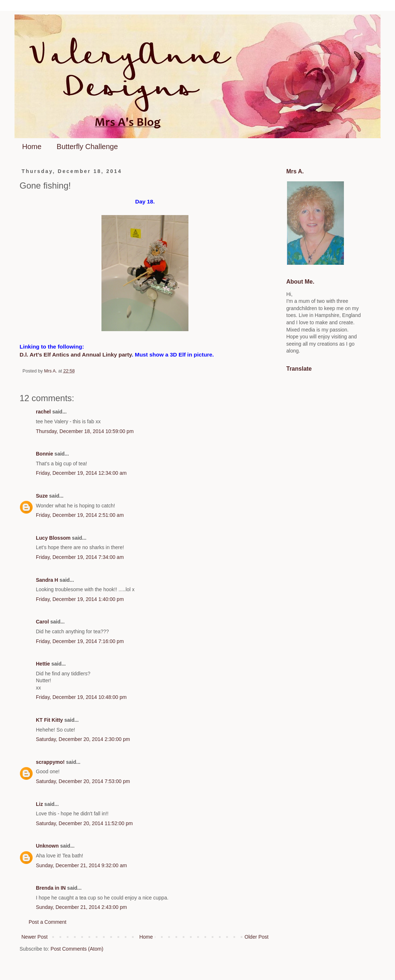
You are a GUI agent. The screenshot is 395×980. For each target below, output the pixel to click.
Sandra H (47, 580)
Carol (42, 622)
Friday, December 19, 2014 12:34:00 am (81, 473)
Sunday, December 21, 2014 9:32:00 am (81, 865)
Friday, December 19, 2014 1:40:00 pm (80, 599)
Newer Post (34, 937)
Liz (39, 804)
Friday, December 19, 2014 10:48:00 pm (81, 697)
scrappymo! (50, 762)
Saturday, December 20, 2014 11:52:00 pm (84, 823)
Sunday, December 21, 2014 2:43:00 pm (81, 907)
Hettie (43, 664)
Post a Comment (47, 922)
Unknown (47, 846)
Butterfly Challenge (87, 147)
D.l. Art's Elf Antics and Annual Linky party (76, 355)
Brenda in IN (51, 888)
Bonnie (44, 454)
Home (32, 147)
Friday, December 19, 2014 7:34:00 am (80, 557)
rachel (43, 412)
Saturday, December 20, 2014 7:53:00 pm (83, 781)
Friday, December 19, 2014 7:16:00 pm (80, 641)
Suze (42, 496)
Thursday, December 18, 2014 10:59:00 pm (85, 431)
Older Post (257, 937)
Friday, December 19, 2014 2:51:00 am (80, 515)
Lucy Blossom (53, 538)
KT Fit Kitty (49, 720)
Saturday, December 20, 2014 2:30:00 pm (83, 739)
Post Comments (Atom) (77, 949)
